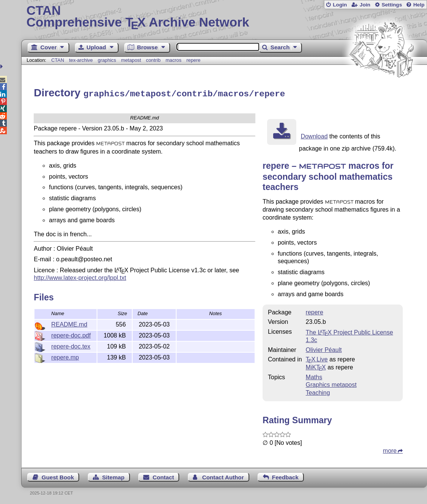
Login (340, 5)
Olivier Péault (324, 349)
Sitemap (113, 476)
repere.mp (65, 356)
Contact (163, 476)
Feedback (285, 476)
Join (365, 5)
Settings (392, 5)
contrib (153, 60)
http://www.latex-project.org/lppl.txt (80, 277)
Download (314, 135)
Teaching (318, 392)
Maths (314, 376)
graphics (107, 60)
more (390, 450)
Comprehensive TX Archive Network (224, 17)
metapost (131, 60)
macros (174, 60)
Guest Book (58, 476)
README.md (69, 323)
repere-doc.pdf (71, 334)
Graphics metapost (331, 384)
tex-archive (81, 60)
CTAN (58, 60)
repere (193, 60)
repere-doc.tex (71, 345)
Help (419, 5)
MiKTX (316, 366)
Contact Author (223, 476)
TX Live (317, 358)
